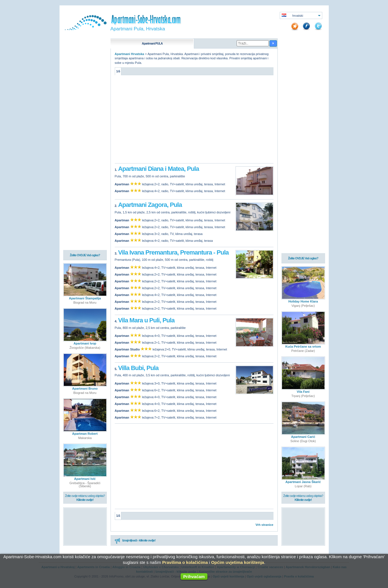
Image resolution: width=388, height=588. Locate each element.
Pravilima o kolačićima (185, 562)
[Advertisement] (194, 121)
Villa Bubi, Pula (138, 368)
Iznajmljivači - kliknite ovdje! (135, 541)
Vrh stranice (265, 525)
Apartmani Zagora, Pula (150, 205)
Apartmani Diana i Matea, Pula (159, 169)
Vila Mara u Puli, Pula (146, 320)
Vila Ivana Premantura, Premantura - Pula (173, 252)
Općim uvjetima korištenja (238, 562)
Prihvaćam (194, 577)
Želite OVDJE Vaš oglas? (85, 255)
